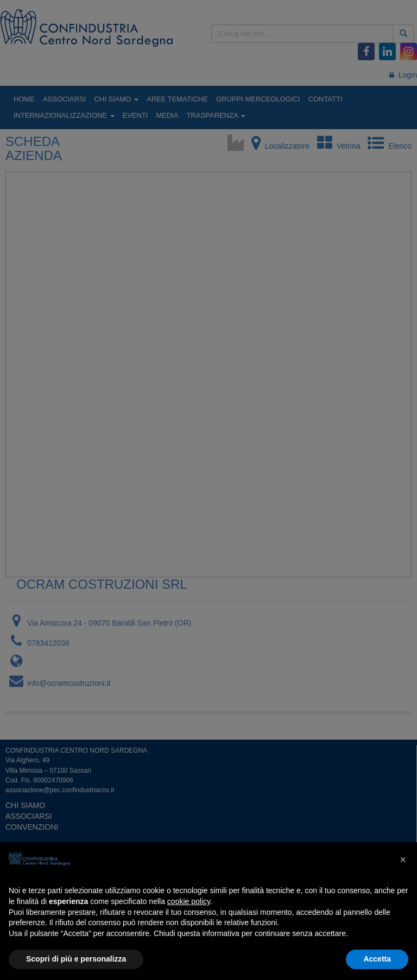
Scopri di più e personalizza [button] (76, 959)
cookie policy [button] (189, 901)
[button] (403, 860)
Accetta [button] (377, 959)
